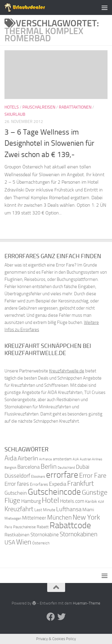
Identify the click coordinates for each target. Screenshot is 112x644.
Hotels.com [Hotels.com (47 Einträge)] (72, 501)
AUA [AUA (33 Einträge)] (76, 459)
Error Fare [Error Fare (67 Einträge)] (93, 476)
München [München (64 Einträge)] (59, 517)
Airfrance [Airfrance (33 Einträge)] (46, 459)
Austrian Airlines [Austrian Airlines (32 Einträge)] (91, 459)
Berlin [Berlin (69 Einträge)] (49, 466)
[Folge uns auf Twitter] (62, 617)
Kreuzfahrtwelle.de (67, 371)
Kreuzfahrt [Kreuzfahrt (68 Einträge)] (19, 509)
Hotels (12, 107)
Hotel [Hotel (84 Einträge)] (50, 500)
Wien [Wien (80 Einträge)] (24, 542)
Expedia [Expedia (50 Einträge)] (58, 484)
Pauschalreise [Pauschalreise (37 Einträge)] (24, 527)
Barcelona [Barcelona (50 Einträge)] (29, 467)
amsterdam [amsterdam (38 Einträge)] (62, 459)
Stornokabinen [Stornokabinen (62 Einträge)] (79, 534)
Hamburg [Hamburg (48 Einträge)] (31, 501)
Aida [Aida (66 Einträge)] (11, 458)
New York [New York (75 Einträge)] (86, 517)
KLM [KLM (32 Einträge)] (101, 502)
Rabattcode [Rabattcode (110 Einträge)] (70, 525)
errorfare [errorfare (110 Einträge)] (62, 475)
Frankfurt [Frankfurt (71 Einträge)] (80, 484)
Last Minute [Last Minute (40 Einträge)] (45, 510)
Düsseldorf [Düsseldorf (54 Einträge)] (17, 476)
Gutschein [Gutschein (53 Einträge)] (16, 493)
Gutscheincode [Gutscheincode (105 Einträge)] (54, 492)
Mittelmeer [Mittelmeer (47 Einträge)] (34, 518)
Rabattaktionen (75, 107)
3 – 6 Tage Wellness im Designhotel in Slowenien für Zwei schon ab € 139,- (49, 143)
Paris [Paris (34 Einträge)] (8, 527)
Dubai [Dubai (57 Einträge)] (83, 467)
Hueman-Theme (87, 603)
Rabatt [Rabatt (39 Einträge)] (43, 527)
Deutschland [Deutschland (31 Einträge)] (66, 468)
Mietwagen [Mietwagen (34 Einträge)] (13, 518)
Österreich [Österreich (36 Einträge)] (41, 543)
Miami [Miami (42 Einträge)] (88, 510)
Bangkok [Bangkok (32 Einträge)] (10, 468)
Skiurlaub (15, 114)
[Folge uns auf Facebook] (51, 617)
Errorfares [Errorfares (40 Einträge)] (39, 484)
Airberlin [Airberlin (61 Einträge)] (28, 458)
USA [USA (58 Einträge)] (10, 542)
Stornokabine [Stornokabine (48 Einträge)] (45, 535)
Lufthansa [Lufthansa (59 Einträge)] (69, 509)
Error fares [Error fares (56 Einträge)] (17, 484)
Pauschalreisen (39, 107)
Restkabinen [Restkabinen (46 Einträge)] (17, 535)
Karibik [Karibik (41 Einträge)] (91, 501)
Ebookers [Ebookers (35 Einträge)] (38, 476)
